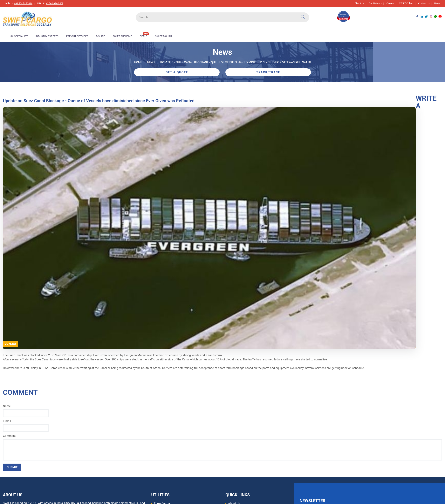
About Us (360, 3)
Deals (144, 35)
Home (138, 62)
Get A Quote (177, 72)
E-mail (7, 421)
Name (7, 406)
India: (19, 3)
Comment (9, 436)
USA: (50, 3)
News (437, 3)
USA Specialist (18, 36)
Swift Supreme (122, 36)
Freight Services (77, 36)
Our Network (375, 3)
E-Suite (100, 36)
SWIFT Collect (406, 3)
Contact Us (424, 3)
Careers (390, 3)
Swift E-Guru (163, 36)
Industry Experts (47, 36)
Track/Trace (268, 72)
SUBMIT (12, 467)
